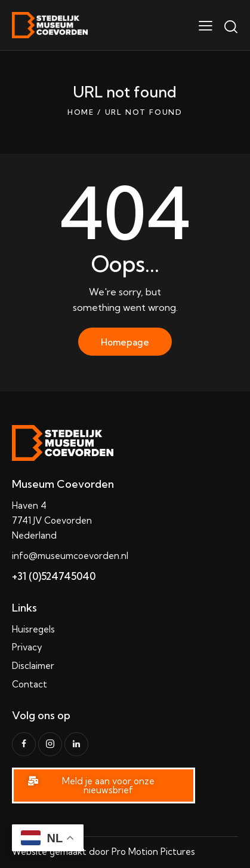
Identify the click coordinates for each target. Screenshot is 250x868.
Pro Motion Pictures (153, 852)
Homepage (125, 342)
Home (81, 112)
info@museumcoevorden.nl (70, 556)
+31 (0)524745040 (54, 576)
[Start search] (231, 27)
